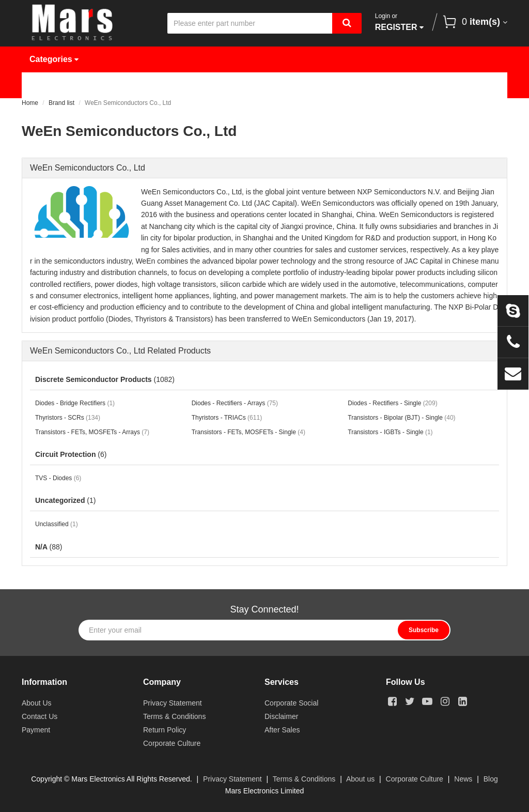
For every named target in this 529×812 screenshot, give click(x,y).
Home (49, 85)
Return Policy (165, 730)
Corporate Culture (172, 743)
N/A (49, 547)
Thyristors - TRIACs (227, 418)
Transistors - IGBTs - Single (390, 432)
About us (360, 779)
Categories (54, 59)
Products (109, 85)
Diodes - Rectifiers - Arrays (235, 403)
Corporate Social (291, 703)
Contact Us (59, 111)
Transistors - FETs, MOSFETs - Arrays (92, 432)
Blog (491, 779)
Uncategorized (65, 500)
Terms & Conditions (174, 716)
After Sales (282, 730)
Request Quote (271, 85)
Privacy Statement (173, 703)
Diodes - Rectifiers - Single (392, 403)
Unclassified (57, 524)
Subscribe (424, 630)
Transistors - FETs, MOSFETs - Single (248, 432)
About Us (402, 85)
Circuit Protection (71, 454)
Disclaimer (281, 716)
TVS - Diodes (58, 478)
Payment (36, 730)
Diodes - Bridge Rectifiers (75, 403)
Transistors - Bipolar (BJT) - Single (401, 418)
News (342, 85)
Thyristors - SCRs (68, 418)
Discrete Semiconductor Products (105, 379)
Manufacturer (184, 85)
